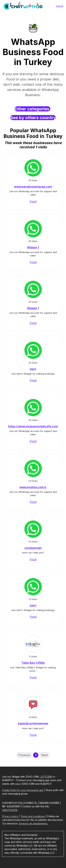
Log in (60, 6)
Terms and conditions (33, 816)
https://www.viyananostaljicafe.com (33, 426)
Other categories (32, 109)
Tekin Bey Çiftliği (33, 663)
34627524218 (10, 810)
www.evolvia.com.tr (33, 487)
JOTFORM (46, 777)
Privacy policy (10, 816)
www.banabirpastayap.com (33, 187)
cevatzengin (33, 548)
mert (33, 369)
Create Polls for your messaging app (23, 790)
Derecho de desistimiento (33, 824)
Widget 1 (33, 247)
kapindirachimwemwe (33, 723)
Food (33, 201)
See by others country (33, 118)
